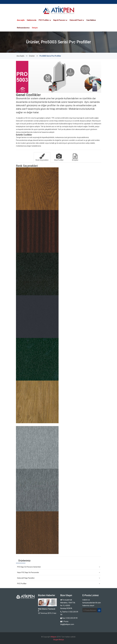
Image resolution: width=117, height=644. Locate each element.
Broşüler (75, 157)
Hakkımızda (32, 20)
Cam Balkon (91, 20)
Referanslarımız (23, 28)
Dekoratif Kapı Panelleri (59, 578)
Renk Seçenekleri (42, 157)
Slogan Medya (59, 640)
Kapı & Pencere (60, 20)
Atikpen (54, 637)
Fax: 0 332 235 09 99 (69, 618)
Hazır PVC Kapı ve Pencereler (59, 572)
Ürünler (32, 56)
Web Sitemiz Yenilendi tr (47, 610)
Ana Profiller (59, 157)
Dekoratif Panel (77, 20)
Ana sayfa (21, 20)
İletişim (35, 28)
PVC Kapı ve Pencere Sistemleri (59, 567)
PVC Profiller (45, 20)
